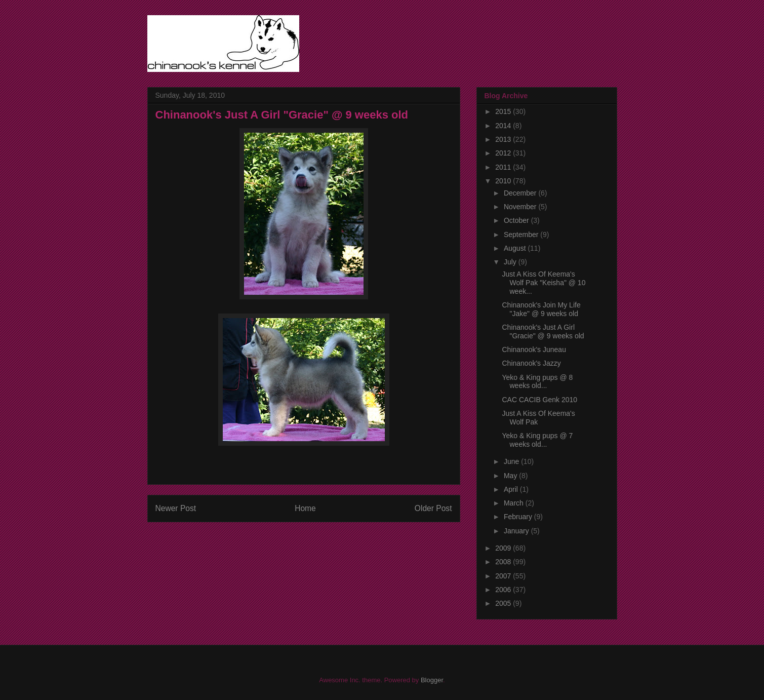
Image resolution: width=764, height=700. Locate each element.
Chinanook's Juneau (534, 349)
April (512, 489)
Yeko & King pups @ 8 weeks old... (537, 382)
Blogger (432, 680)
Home (305, 508)
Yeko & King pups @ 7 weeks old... (537, 440)
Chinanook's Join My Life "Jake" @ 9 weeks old (541, 309)
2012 (504, 153)
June (512, 461)
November (521, 207)
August (516, 248)
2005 (504, 603)
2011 (504, 167)
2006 (504, 590)
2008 (504, 562)
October (517, 220)
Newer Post (176, 508)
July (511, 262)
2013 (504, 139)
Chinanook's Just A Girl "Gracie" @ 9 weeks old (543, 332)
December (521, 193)
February (519, 517)
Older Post (433, 508)
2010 (504, 181)
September (522, 235)
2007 (504, 576)
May (511, 476)
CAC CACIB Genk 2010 (539, 400)
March (515, 503)
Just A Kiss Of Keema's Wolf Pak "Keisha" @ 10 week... (544, 283)
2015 (504, 111)
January (517, 531)
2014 (504, 126)
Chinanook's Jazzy (531, 363)
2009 (504, 548)
